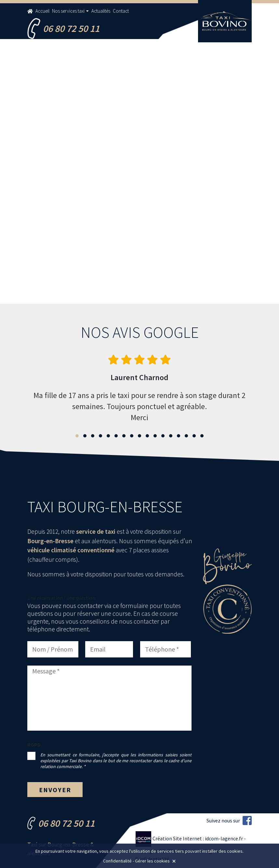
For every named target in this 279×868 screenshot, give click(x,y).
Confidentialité (117, 861)
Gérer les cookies (152, 861)
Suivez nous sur (229, 820)
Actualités (101, 11)
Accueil (42, 11)
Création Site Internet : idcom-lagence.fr (190, 838)
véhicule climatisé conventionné (71, 550)
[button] (77, 436)
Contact (121, 11)
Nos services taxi (68, 11)
